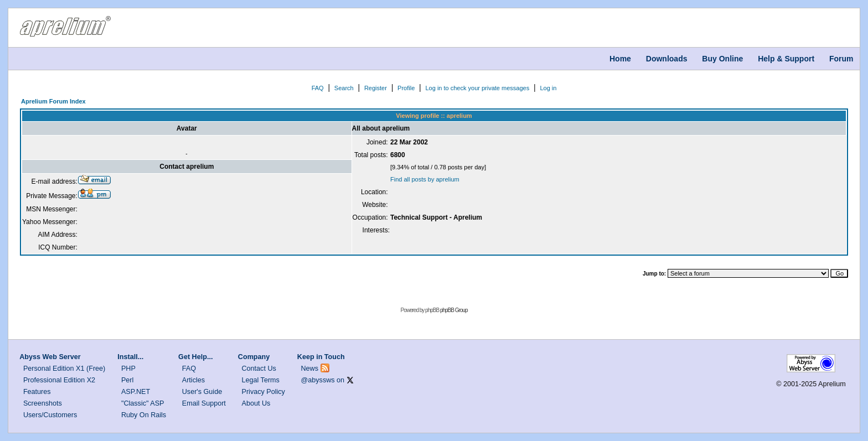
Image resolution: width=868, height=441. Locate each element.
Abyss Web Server (50, 357)
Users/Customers (50, 415)
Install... (130, 357)
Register (376, 88)
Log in (548, 88)
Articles (193, 380)
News (310, 369)
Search (344, 88)
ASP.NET (136, 392)
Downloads (667, 59)
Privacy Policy (263, 392)
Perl (127, 380)
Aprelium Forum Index (53, 101)
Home (620, 59)
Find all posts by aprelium (425, 179)
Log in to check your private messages (477, 88)
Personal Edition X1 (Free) (64, 369)
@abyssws (318, 380)
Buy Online (722, 59)
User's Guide (202, 392)
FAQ (318, 88)
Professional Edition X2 (59, 380)
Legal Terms (261, 380)
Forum (841, 59)
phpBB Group (454, 310)
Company (254, 357)
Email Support (204, 403)
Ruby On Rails (144, 415)
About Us (256, 403)
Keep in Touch (321, 357)
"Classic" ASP (143, 403)
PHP (128, 369)
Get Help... (195, 357)
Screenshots (43, 403)
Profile (406, 88)
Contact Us (259, 369)
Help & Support (786, 59)
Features (37, 392)
